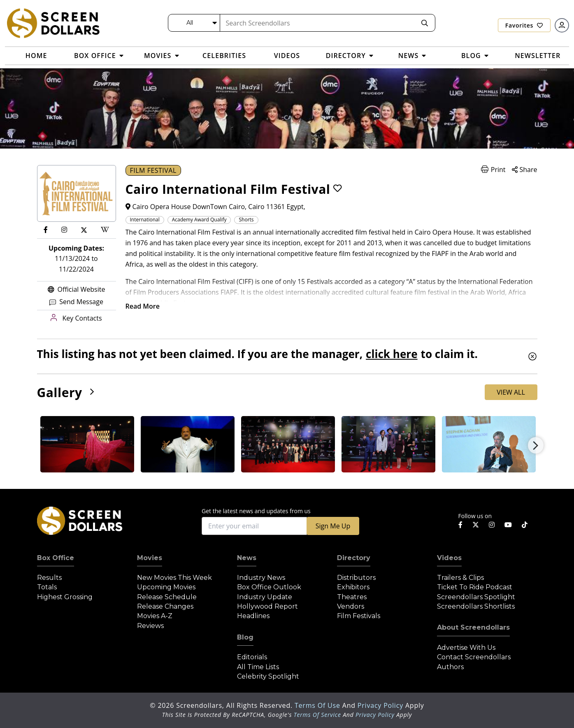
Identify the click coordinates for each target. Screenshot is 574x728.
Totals (47, 587)
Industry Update (265, 597)
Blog (245, 637)
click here (392, 354)
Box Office (56, 558)
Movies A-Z (155, 616)
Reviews (150, 626)
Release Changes (165, 606)
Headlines (253, 616)
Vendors (351, 606)
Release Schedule (167, 597)
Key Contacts (76, 318)
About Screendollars (473, 627)
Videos (449, 558)
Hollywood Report (267, 606)
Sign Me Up (333, 526)
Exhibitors (353, 587)
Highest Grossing (65, 597)
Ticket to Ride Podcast (475, 587)
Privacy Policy (381, 705)
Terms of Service (317, 715)
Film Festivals (359, 616)
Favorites (524, 25)
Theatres (352, 597)
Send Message (76, 302)
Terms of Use (318, 705)
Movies (150, 558)
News (247, 558)
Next (536, 445)
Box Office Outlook (269, 587)
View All (511, 392)
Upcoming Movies (166, 587)
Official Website (77, 289)
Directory (354, 558)
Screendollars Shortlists (476, 606)
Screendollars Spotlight (476, 597)
